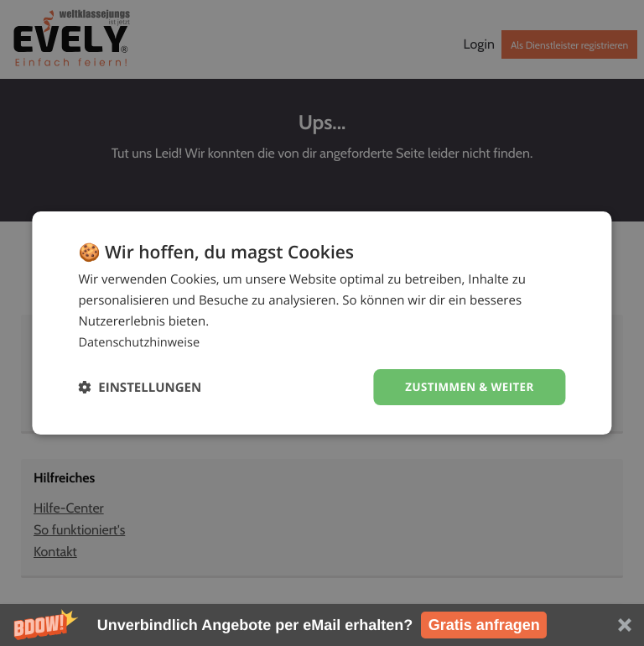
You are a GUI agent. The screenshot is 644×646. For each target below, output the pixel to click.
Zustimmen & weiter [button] (467, 386)
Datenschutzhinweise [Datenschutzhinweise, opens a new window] (140, 341)
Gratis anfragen (484, 625)
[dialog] (322, 323)
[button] (322, 625)
